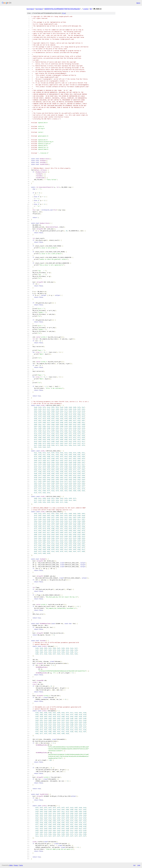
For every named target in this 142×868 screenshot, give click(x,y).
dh (91, 9)
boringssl (30, 9)
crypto (86, 9)
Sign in (138, 3)
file (64, 13)
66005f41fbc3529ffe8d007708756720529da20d (62, 9)
